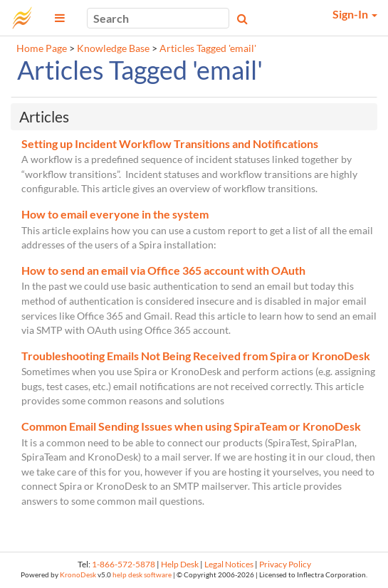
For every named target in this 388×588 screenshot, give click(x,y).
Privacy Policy (285, 564)
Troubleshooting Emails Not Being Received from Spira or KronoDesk (196, 356)
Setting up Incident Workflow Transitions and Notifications (170, 143)
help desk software (142, 575)
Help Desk (180, 564)
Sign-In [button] (355, 14)
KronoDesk (78, 575)
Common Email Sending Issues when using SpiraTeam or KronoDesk (191, 426)
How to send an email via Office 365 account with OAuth (163, 270)
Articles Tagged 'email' (208, 48)
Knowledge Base (113, 48)
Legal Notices (229, 564)
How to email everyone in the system (115, 214)
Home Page (42, 48)
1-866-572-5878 (124, 564)
